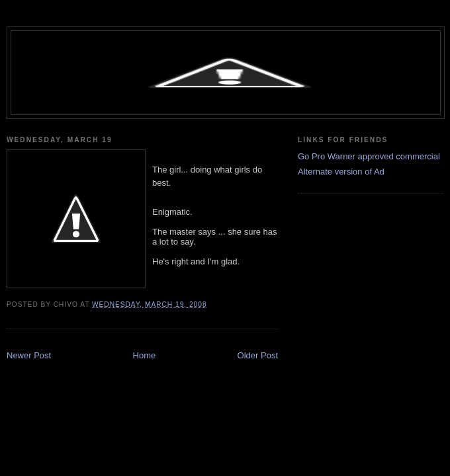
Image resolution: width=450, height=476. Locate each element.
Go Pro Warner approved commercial (369, 156)
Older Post (258, 355)
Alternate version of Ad (341, 172)
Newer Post (29, 355)
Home (145, 355)
